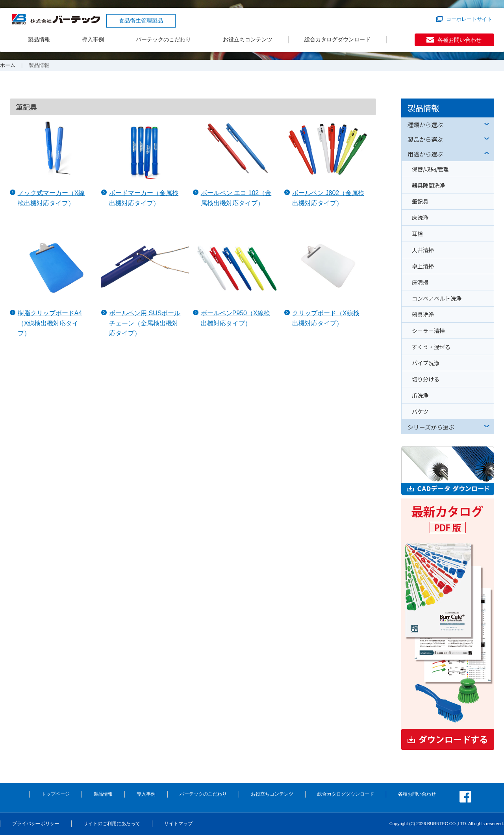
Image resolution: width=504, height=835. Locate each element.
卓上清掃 (423, 266)
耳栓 (417, 234)
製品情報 (39, 39)
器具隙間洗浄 (428, 185)
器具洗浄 (423, 314)
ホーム (8, 65)
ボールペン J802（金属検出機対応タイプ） (328, 198)
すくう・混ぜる (431, 347)
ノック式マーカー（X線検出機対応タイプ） (51, 198)
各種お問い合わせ (460, 40)
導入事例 (93, 39)
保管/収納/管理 (430, 169)
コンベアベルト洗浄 (437, 298)
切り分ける (426, 379)
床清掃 (420, 282)
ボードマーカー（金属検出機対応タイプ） (144, 198)
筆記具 (420, 201)
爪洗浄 (420, 395)
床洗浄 (420, 218)
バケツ (420, 411)
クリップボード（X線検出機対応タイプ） (326, 318)
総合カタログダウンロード (337, 39)
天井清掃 (423, 250)
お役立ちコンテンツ (248, 39)
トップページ (56, 794)
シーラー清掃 (428, 331)
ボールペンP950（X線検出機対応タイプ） (235, 318)
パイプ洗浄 (426, 363)
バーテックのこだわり (163, 39)
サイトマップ (178, 824)
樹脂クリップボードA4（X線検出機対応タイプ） (50, 323)
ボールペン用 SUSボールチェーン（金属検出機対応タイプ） (145, 323)
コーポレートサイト (469, 19)
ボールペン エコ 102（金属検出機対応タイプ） (236, 198)
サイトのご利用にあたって (112, 824)
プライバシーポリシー (36, 824)
